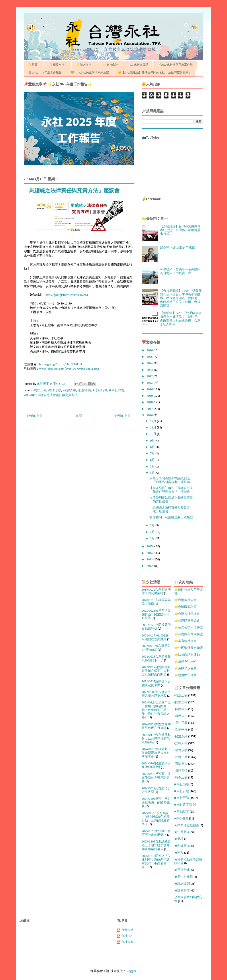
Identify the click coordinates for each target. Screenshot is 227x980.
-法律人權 (70, 390)
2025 (150, 357)
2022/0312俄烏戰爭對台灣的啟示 (156, 648)
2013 (150, 560)
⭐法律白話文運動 (187, 655)
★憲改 (179, 853)
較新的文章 (35, 416)
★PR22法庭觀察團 (187, 826)
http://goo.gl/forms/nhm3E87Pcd (67, 295)
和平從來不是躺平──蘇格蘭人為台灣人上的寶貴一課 (181, 271)
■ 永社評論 (116, 390)
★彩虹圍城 (182, 846)
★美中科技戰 (184, 877)
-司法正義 (40, 390)
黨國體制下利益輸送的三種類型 (171, 517)
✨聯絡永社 (85, 65)
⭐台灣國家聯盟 (185, 607)
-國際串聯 (181, 709)
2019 (150, 396)
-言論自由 (181, 764)
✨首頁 (34, 65)
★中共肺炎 (182, 832)
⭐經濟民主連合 (185, 675)
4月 (153, 473)
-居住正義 (181, 723)
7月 (153, 454)
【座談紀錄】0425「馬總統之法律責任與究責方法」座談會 (171, 490)
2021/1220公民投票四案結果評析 (156, 627)
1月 (153, 539)
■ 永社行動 (100, 390)
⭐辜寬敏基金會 (185, 641)
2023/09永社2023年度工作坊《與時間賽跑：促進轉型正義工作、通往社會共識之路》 (156, 710)
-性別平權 (181, 730)
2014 (150, 553)
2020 (150, 390)
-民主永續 (55, 390)
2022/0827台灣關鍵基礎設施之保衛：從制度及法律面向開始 (156, 671)
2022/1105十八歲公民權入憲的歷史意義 (156, 694)
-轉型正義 (181, 778)
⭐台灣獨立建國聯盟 (189, 634)
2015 (150, 547)
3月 (153, 525)
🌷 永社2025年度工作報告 (45, 73)
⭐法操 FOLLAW (185, 662)
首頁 (79, 416)
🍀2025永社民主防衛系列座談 (90, 73)
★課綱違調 (182, 884)
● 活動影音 (182, 812)
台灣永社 (127, 930)
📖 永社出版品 (139, 65)
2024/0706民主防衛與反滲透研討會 (156, 766)
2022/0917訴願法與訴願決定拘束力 (156, 683)
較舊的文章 (123, 416)
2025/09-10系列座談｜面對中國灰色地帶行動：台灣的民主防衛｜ (156, 819)
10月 (154, 434)
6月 (153, 460)
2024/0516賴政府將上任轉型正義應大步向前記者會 (156, 753)
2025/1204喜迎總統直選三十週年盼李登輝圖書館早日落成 (156, 845)
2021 (150, 383)
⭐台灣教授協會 (185, 600)
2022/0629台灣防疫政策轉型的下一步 (156, 659)
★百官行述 (182, 870)
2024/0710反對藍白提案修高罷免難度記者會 (156, 778)
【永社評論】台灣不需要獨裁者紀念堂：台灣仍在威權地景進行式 (180, 230)
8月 (153, 447)
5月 (153, 467)
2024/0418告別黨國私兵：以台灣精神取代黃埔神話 (156, 739)
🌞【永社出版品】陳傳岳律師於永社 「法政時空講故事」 (155, 73)
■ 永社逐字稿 (183, 805)
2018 (150, 402)
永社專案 (127, 942)
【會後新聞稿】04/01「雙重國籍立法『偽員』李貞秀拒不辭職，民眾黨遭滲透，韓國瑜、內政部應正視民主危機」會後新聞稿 (181, 299)
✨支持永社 (112, 65)
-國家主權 (181, 702)
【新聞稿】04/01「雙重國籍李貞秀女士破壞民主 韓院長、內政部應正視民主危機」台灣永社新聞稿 (181, 319)
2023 (150, 370)
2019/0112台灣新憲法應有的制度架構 (156, 592)
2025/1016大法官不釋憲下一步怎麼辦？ (156, 833)
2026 (150, 351)
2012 (150, 566)
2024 (150, 363)
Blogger (131, 971)
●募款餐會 (181, 819)
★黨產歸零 (182, 891)
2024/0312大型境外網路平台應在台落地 (156, 726)
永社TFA (127, 936)
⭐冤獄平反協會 (185, 669)
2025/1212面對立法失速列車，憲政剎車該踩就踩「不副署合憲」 (156, 862)
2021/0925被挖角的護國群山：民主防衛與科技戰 (156, 615)
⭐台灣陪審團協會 (187, 621)
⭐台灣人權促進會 (187, 614)
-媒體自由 (181, 716)
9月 (153, 441)
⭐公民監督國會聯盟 (189, 648)
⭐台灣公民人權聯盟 (189, 627)
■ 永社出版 (182, 785)
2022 (150, 376)
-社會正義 (84, 390)
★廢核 (179, 839)
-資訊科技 (181, 771)
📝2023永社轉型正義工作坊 (175, 65)
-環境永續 (181, 750)
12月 (154, 421)
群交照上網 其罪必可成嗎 (177, 248)
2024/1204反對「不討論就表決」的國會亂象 (156, 803)
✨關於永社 (58, 65)
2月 (153, 532)
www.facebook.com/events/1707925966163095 (69, 369)
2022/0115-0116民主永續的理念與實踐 (155, 638)
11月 (154, 428)
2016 (150, 415)
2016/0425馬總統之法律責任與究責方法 (51, 395)
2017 (150, 409)
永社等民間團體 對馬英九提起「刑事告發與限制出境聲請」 (171, 480)
